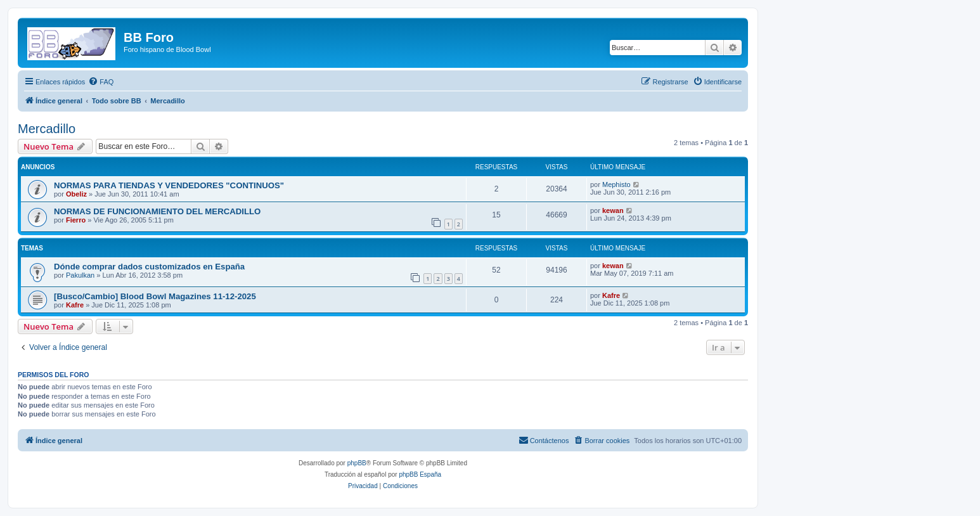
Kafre (75, 305)
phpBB (357, 463)
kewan (613, 210)
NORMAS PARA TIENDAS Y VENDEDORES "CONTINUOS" (169, 185)
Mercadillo (47, 129)
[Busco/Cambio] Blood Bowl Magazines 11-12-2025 (155, 296)
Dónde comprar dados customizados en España (149, 267)
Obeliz (76, 194)
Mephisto (616, 184)
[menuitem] (101, 82)
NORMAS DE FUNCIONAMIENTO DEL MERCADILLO (157, 211)
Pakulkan (80, 275)
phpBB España (420, 474)
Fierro (76, 220)
